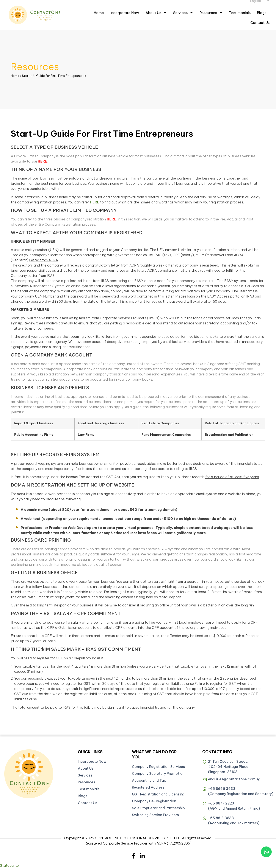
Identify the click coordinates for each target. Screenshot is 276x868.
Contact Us (260, 23)
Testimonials (240, 13)
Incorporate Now (125, 13)
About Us (156, 13)
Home (99, 13)
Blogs (262, 13)
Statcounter (10, 865)
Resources (211, 13)
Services (183, 13)
